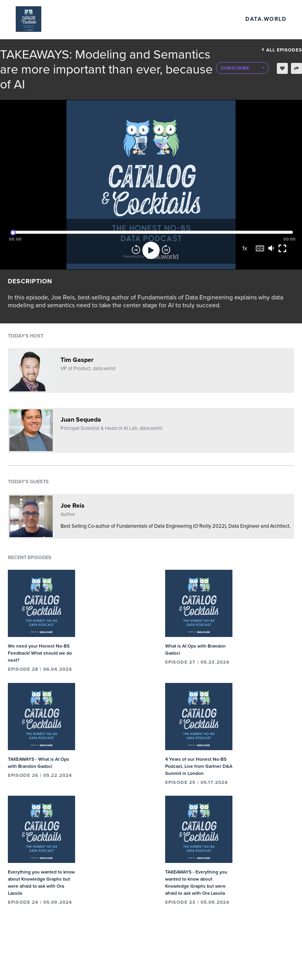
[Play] (151, 250)
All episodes (282, 50)
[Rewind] (136, 250)
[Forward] (166, 250)
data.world (266, 19)
